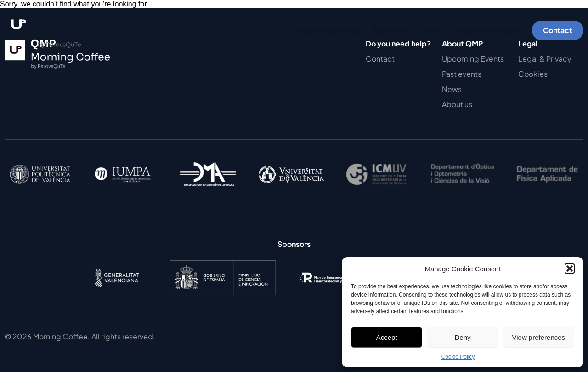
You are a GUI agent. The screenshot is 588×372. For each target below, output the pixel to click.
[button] (570, 269)
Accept (387, 337)
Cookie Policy (458, 357)
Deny (462, 337)
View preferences (539, 337)
